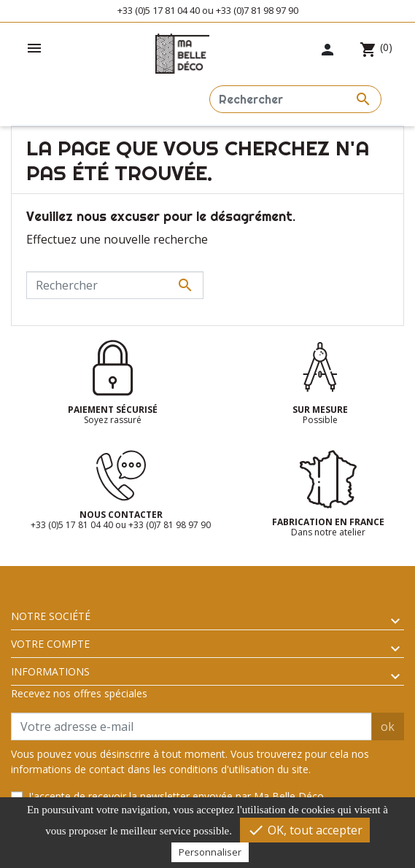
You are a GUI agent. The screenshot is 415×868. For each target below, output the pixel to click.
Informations (50, 671)
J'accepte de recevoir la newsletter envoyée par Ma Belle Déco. (177, 796)
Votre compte (50, 644)
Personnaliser (210, 852)
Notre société (51, 616)
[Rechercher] (295, 99)
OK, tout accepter (305, 830)
